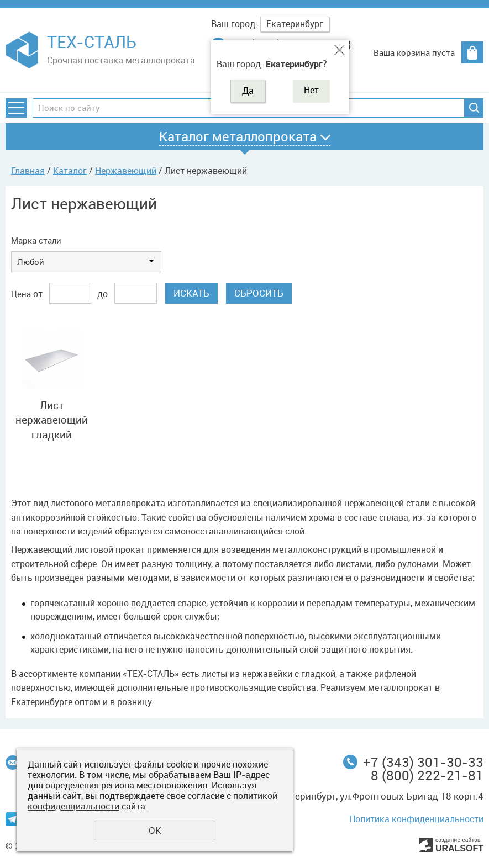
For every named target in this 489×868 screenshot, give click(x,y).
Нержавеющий (126, 171)
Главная (28, 171)
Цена (21, 294)
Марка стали (36, 240)
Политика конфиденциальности (416, 819)
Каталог (70, 171)
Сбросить (259, 293)
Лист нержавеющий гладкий (52, 420)
